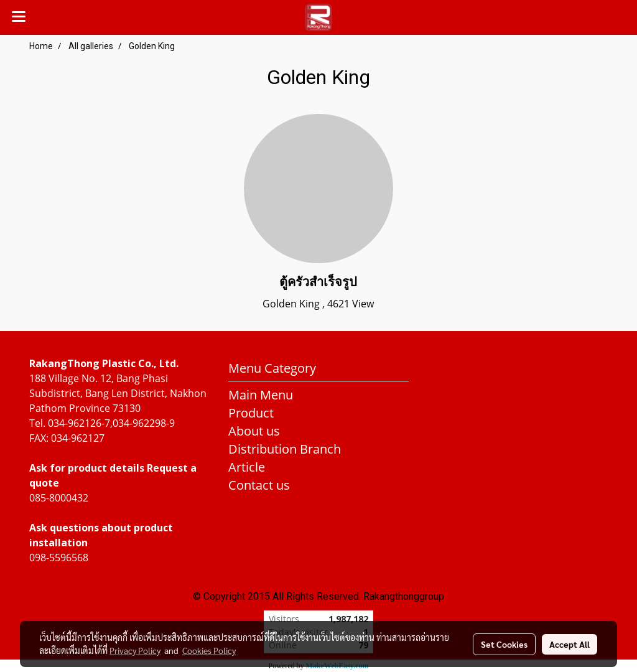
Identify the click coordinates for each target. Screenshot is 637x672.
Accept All (570, 644)
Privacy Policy (135, 650)
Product (251, 413)
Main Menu (261, 395)
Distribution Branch (285, 449)
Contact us (259, 485)
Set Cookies (504, 644)
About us (254, 431)
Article (247, 467)
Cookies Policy (209, 650)
